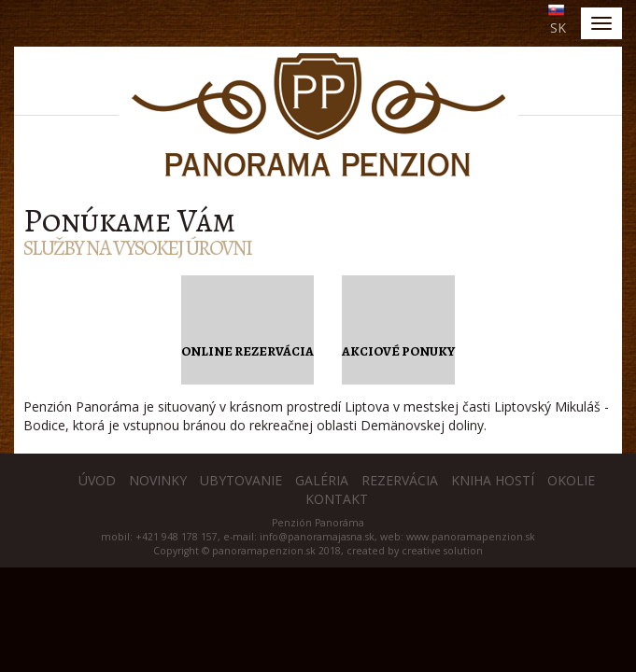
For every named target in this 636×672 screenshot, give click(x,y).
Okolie (571, 480)
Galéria (322, 480)
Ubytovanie (241, 480)
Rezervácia (400, 480)
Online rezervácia (247, 351)
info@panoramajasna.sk (317, 537)
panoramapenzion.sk (264, 551)
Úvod (97, 480)
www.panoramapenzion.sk (471, 537)
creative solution (442, 551)
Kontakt (337, 499)
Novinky (158, 480)
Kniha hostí (493, 480)
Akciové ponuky (398, 351)
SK (558, 28)
